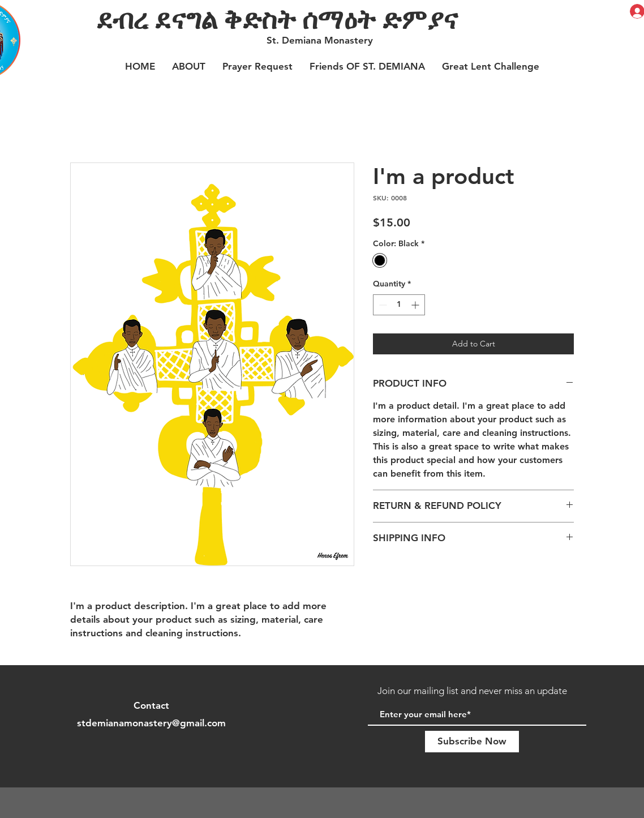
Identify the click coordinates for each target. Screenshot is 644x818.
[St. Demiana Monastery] (321, 41)
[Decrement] (382, 305)
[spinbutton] (399, 305)
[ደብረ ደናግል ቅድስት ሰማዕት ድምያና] (332, 19)
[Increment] (416, 305)
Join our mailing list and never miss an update (472, 691)
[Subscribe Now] (472, 742)
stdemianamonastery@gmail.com (151, 723)
